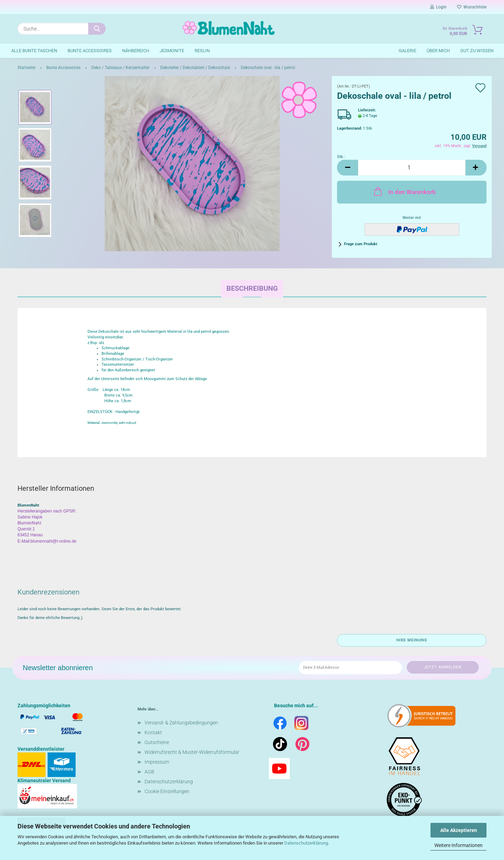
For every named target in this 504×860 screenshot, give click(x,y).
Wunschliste (472, 7)
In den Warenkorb (404, 191)
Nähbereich (136, 51)
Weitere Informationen (458, 845)
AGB (149, 772)
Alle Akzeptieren (459, 830)
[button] (348, 168)
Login (438, 7)
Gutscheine (157, 742)
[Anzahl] (412, 168)
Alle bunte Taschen (34, 51)
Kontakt (153, 732)
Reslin (202, 51)
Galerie (407, 51)
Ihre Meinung (412, 640)
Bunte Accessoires (90, 51)
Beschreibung (252, 288)
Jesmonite (172, 51)
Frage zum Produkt (361, 244)
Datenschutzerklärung (306, 843)
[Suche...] (97, 29)
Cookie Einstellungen (167, 791)
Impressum (157, 762)
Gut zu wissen (477, 51)
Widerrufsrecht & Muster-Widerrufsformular (192, 752)
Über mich (438, 51)
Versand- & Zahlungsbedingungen (181, 723)
